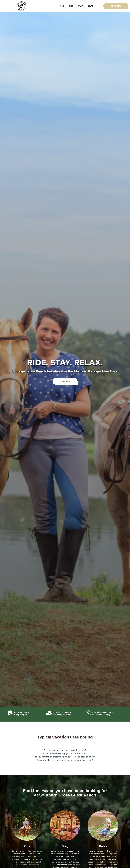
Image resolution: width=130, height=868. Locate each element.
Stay (81, 6)
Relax (91, 6)
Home (62, 6)
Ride (71, 6)
